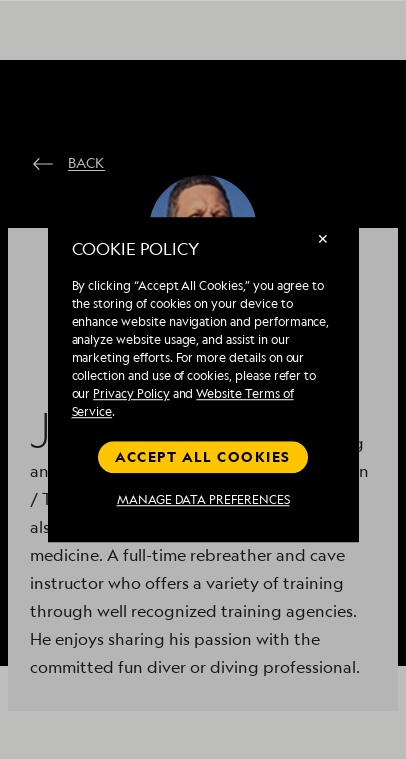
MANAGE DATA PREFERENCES (203, 500)
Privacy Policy (131, 393)
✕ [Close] (323, 238)
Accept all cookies (202, 456)
